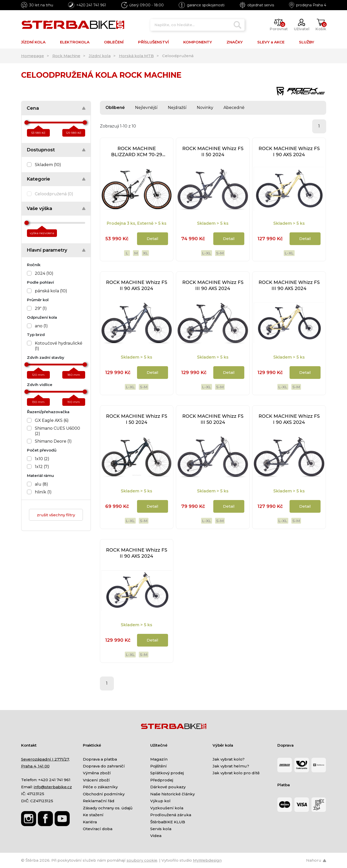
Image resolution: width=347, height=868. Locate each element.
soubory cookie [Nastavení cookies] (142, 860)
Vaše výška (39, 208)
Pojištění (159, 766)
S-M (220, 253)
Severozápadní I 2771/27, (45, 759)
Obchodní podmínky (104, 794)
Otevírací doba (98, 829)
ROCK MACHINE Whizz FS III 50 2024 (213, 419)
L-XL (207, 253)
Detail (153, 239)
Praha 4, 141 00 (35, 766)
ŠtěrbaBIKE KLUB (168, 822)
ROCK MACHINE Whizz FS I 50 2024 (137, 419)
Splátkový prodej (167, 773)
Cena (33, 108)
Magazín (159, 759)
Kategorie (38, 179)
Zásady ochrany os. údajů (108, 808)
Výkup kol (160, 801)
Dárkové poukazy (168, 787)
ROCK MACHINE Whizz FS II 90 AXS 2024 (137, 285)
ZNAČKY (235, 42)
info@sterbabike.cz (53, 787)
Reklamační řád (99, 801)
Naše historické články (172, 794)
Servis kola (161, 829)
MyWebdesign (207, 860)
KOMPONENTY (198, 42)
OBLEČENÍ (114, 42)
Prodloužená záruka (171, 815)
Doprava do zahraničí (104, 766)
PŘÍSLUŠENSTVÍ (153, 42)
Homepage (33, 56)
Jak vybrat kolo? (229, 759)
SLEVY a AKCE (271, 42)
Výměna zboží (97, 773)
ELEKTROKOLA (75, 42)
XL (145, 253)
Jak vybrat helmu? (231, 766)
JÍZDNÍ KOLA (33, 42)
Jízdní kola (100, 56)
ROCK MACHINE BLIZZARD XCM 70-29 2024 (137, 152)
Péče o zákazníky (100, 787)
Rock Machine (66, 56)
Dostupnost (41, 150)
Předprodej (162, 780)
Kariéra (90, 822)
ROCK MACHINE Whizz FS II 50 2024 (213, 152)
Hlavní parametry (47, 250)
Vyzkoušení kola (167, 808)
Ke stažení (93, 815)
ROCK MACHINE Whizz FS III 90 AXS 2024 (213, 285)
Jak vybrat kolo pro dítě (236, 773)
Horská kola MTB (136, 56)
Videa (156, 836)
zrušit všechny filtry (56, 515)
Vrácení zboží (96, 780)
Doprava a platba (100, 759)
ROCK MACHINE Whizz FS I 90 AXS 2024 (289, 152)
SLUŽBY (307, 42)
